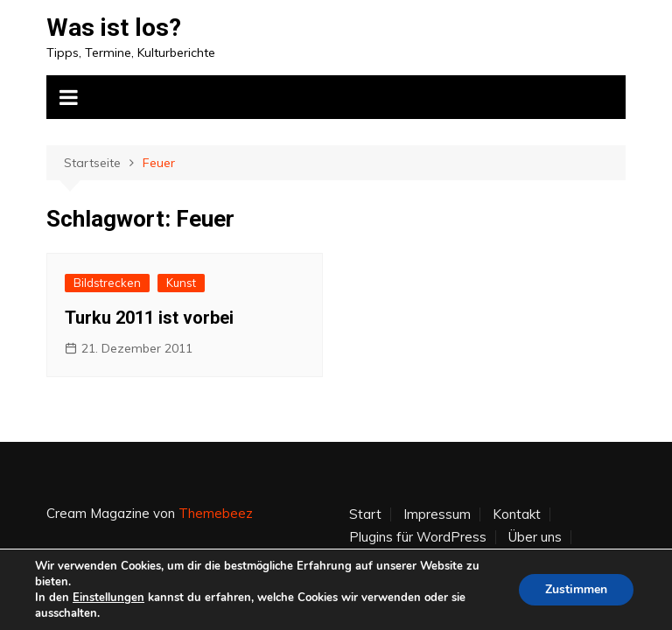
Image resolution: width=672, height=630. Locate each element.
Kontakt (517, 514)
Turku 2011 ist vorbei (149, 318)
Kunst (181, 283)
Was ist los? (114, 28)
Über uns (535, 537)
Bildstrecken (107, 283)
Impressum (437, 514)
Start (365, 514)
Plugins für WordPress (418, 537)
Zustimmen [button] (576, 589)
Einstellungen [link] (108, 598)
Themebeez (216, 513)
